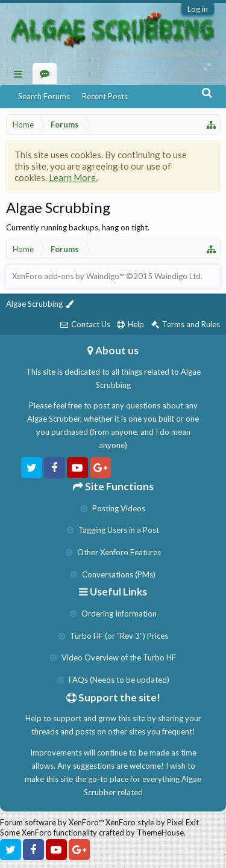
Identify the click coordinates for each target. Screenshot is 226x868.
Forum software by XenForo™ (53, 822)
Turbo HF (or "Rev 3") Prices (113, 636)
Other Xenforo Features (113, 552)
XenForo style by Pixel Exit (152, 822)
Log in (198, 9)
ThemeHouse (160, 833)
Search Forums (44, 96)
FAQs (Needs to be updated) (113, 680)
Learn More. (73, 177)
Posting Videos (113, 508)
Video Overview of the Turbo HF (113, 657)
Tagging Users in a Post (113, 530)
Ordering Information (113, 614)
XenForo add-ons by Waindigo (65, 276)
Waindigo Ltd (177, 276)
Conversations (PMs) (113, 574)
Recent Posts (105, 96)
